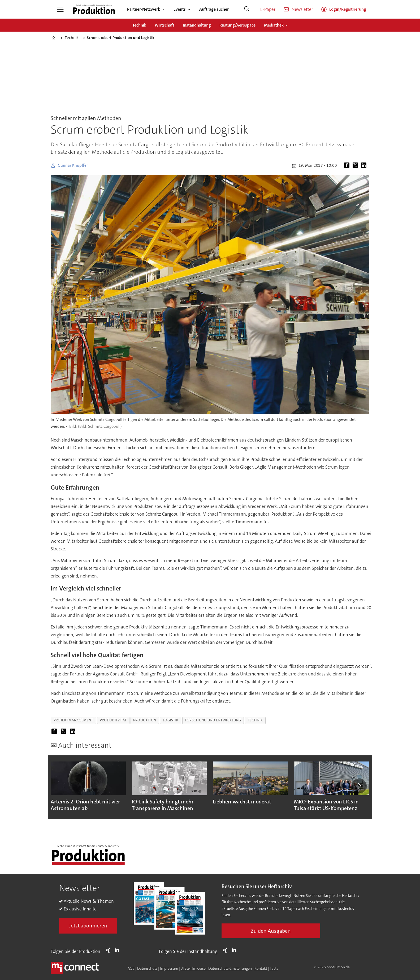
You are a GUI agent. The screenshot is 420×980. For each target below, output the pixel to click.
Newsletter (302, 9)
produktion (145, 720)
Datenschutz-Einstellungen (230, 968)
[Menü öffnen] (60, 9)
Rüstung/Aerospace (237, 25)
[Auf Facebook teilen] (348, 166)
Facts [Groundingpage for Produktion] (274, 968)
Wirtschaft (164, 25)
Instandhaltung (197, 25)
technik (255, 720)
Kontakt (261, 968)
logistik (171, 720)
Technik (139, 25)
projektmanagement (73, 720)
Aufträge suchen (214, 9)
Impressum (169, 968)
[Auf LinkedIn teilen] (365, 166)
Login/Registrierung (348, 9)
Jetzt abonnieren (88, 926)
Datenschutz (147, 968)
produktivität (113, 720)
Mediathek (274, 25)
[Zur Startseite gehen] (94, 9)
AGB (131, 968)
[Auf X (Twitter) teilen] (356, 166)
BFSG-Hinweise (193, 968)
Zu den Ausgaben (271, 931)
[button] (359, 786)
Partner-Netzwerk (144, 9)
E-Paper (268, 9)
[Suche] (247, 9)
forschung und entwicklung (213, 720)
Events (180, 9)
